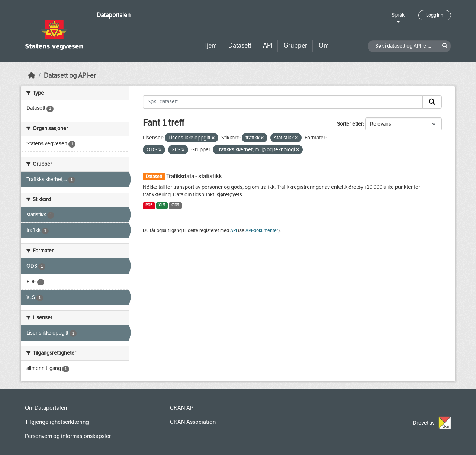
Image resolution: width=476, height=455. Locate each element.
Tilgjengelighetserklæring (57, 422)
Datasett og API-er (70, 76)
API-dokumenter (262, 230)
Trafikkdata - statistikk (194, 176)
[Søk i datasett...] (283, 102)
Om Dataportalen (46, 408)
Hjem (210, 46)
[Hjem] (32, 76)
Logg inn (435, 15)
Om (324, 46)
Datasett (240, 46)
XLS (162, 205)
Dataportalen (114, 15)
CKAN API (182, 408)
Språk (398, 15)
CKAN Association (193, 422)
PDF (149, 205)
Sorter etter (350, 124)
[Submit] (432, 102)
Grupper (295, 46)
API (268, 46)
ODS (175, 205)
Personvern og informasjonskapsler (68, 436)
